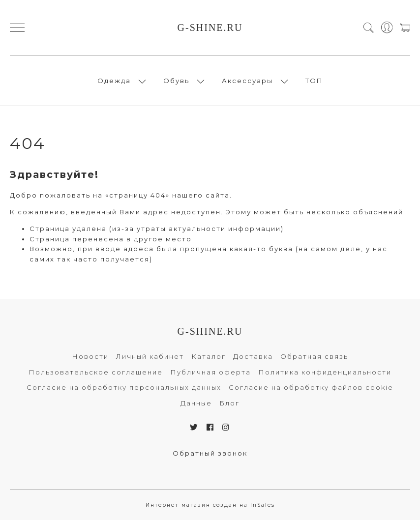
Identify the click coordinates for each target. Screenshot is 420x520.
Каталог (209, 356)
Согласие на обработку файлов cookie (311, 387)
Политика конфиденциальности (325, 372)
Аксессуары (247, 81)
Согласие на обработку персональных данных (124, 387)
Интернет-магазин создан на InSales (210, 505)
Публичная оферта (210, 372)
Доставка (253, 356)
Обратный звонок (210, 453)
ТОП (314, 81)
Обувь (176, 81)
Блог (229, 403)
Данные (196, 403)
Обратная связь (314, 356)
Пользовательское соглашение (96, 372)
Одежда (114, 81)
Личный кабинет (150, 356)
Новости (90, 356)
